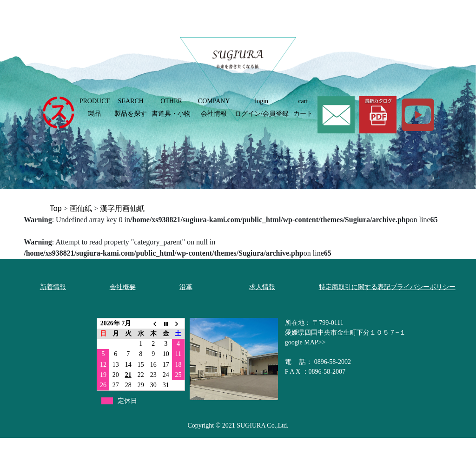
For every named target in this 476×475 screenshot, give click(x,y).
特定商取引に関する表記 (355, 287)
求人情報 (262, 287)
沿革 (186, 287)
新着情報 (53, 287)
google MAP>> (305, 342)
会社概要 (123, 287)
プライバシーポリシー (423, 287)
